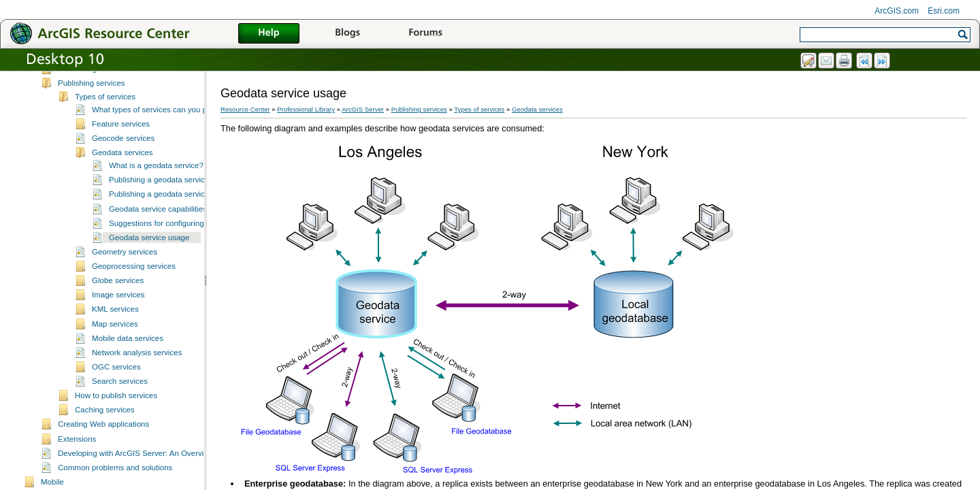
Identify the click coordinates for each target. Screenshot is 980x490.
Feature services (121, 135)
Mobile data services (128, 349)
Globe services (118, 291)
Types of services (105, 108)
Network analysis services (137, 363)
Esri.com (944, 11)
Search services (120, 392)
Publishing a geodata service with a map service (193, 205)
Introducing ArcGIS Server (103, 80)
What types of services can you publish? (162, 120)
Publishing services (92, 94)
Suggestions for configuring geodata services (187, 234)
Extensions (77, 450)
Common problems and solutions (115, 478)
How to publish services (116, 406)
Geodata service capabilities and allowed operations (199, 220)
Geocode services (123, 149)
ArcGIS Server (363, 109)
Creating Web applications (103, 435)
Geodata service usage (149, 248)
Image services (118, 306)
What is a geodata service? (156, 176)
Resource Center (245, 109)
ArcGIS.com (897, 11)
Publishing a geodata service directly (173, 191)
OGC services (116, 378)
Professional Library (306, 109)
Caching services (105, 421)
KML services (115, 320)
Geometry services (125, 263)
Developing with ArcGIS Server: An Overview (136, 464)
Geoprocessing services (134, 277)
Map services (115, 335)
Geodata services (122, 163)
